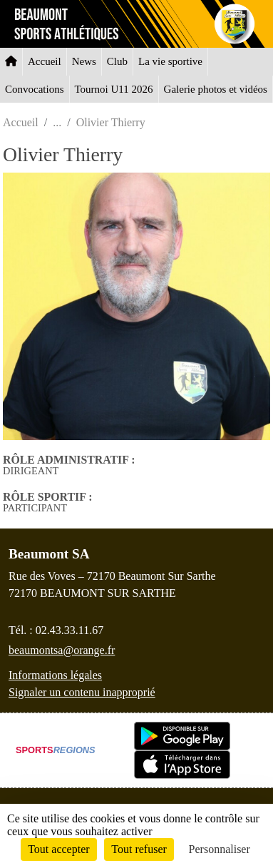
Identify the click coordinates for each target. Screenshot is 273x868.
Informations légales (55, 675)
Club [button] (117, 61)
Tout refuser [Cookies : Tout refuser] (139, 849)
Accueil (45, 61)
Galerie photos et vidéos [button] (216, 89)
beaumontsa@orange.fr (62, 650)
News (84, 61)
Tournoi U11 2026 (114, 89)
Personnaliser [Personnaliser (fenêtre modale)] (220, 849)
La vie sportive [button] (170, 61)
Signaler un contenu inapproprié (82, 692)
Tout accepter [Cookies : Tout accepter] (58, 849)
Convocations (35, 89)
